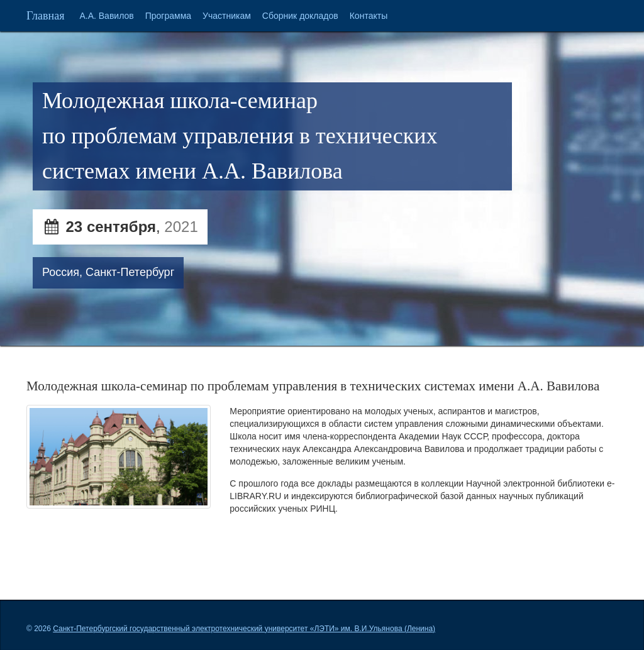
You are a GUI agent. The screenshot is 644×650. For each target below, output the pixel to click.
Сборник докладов (300, 16)
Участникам (227, 16)
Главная (45, 16)
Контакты (369, 16)
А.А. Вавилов (106, 16)
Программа (168, 16)
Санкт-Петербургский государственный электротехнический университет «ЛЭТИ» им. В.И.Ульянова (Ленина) (244, 629)
